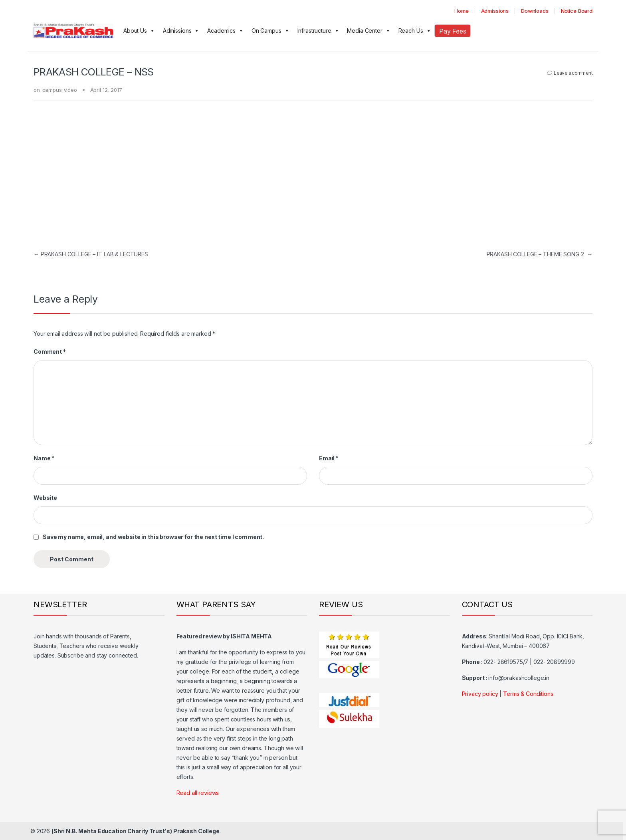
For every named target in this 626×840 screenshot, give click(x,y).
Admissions (495, 11)
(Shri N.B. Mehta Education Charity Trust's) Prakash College (136, 831)
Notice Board (577, 11)
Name (44, 458)
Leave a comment (573, 73)
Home (461, 11)
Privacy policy (480, 694)
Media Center (368, 31)
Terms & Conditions (528, 694)
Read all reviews (198, 793)
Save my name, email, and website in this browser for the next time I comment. (153, 537)
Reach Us (415, 31)
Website (45, 498)
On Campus (270, 31)
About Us (139, 31)
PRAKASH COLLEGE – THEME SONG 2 (540, 254)
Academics (225, 31)
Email (329, 458)
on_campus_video (55, 90)
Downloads (535, 11)
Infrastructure (318, 31)
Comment (50, 352)
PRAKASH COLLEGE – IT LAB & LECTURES (91, 254)
